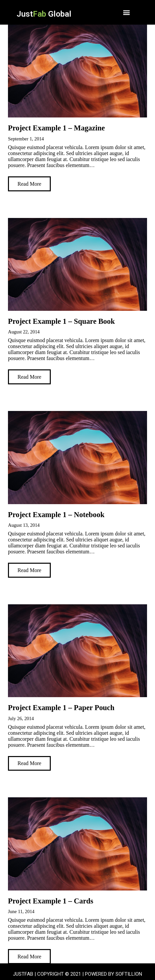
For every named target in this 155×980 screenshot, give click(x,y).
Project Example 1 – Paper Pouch (61, 708)
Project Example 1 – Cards (51, 901)
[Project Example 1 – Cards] (77, 844)
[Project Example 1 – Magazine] (77, 71)
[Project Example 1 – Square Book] (77, 264)
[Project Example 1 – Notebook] (77, 457)
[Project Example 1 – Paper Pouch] (77, 651)
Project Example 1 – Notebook (56, 515)
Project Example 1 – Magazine (56, 128)
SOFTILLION (129, 974)
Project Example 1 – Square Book (61, 321)
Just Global (44, 14)
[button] (127, 12)
